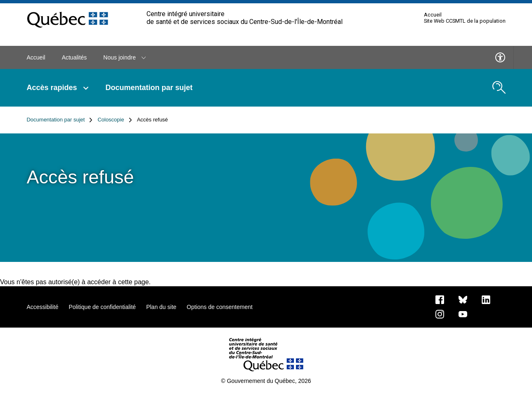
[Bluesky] (463, 299)
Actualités (74, 57)
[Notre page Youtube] (463, 314)
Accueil (433, 15)
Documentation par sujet (149, 88)
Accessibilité (42, 307)
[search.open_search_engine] (499, 88)
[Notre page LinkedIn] (486, 299)
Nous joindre (124, 57)
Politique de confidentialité (102, 307)
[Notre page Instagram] (440, 314)
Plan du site (161, 307)
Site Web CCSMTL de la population (465, 21)
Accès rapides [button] (58, 88)
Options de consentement (220, 307)
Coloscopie (115, 120)
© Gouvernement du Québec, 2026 (266, 381)
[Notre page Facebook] (440, 299)
